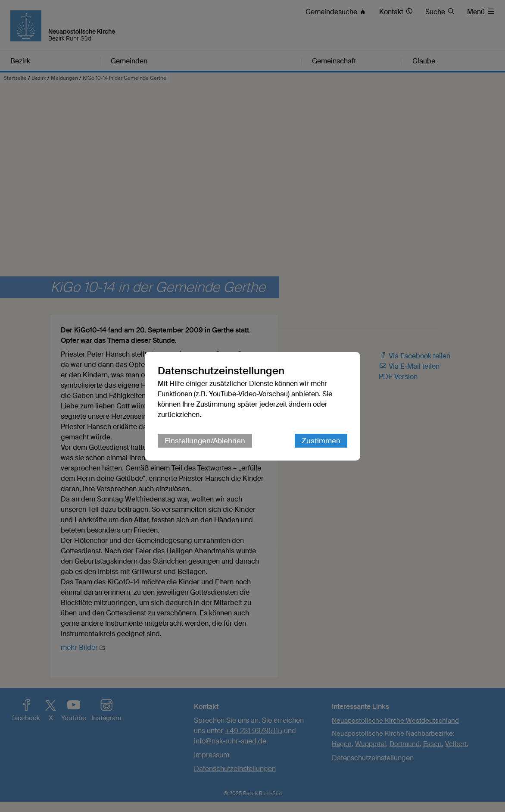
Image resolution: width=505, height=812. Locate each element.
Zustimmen (321, 441)
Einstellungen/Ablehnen (205, 441)
